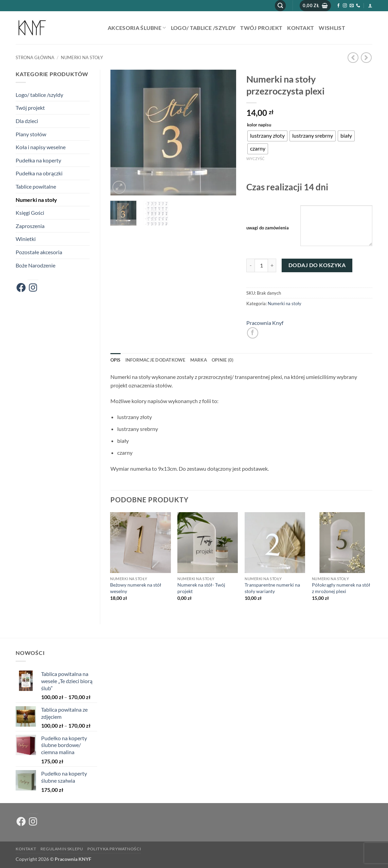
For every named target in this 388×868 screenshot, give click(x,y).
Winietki (26, 239)
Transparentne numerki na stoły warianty (272, 588)
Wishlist (332, 28)
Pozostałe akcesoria (39, 252)
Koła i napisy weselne (41, 147)
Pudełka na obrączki (39, 173)
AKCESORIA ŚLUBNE (137, 28)
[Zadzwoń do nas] (358, 6)
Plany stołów (31, 134)
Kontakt (301, 28)
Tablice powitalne (36, 186)
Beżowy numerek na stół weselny (136, 588)
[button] (280, 6)
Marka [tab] (199, 360)
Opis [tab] (116, 360)
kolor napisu (259, 125)
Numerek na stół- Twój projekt (201, 588)
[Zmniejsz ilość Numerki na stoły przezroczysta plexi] (250, 265)
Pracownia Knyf (265, 323)
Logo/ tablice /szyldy (203, 28)
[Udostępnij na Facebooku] (253, 333)
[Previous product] (366, 58)
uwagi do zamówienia (268, 228)
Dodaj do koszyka (317, 265)
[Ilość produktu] (261, 265)
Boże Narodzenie (36, 265)
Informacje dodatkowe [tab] (155, 360)
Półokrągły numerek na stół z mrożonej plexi (341, 588)
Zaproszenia (30, 226)
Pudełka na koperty (38, 160)
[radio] (267, 136)
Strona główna (35, 57)
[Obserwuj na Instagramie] (345, 6)
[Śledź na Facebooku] (338, 6)
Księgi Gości (30, 213)
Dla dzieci (27, 121)
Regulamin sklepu (62, 849)
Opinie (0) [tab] (223, 360)
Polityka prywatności (114, 849)
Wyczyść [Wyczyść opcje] (255, 159)
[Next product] (353, 58)
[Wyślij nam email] (352, 6)
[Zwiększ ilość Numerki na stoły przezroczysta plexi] (272, 265)
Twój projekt (261, 28)
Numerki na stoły (82, 57)
